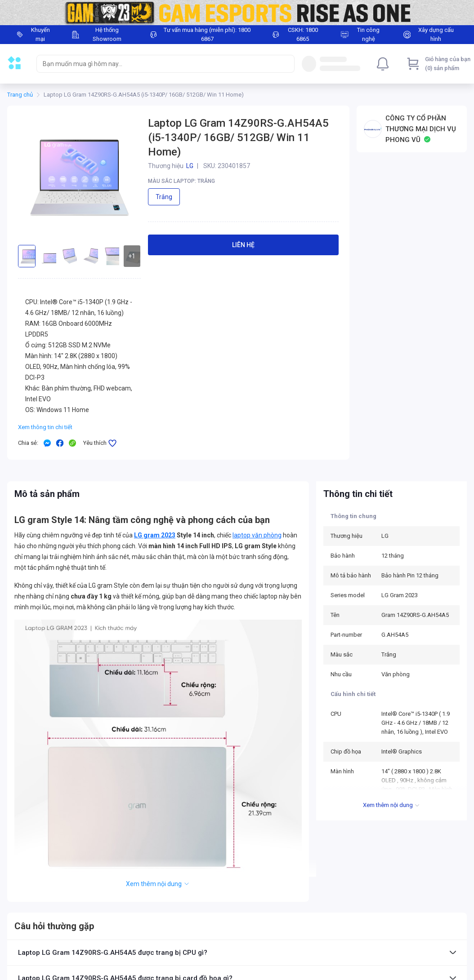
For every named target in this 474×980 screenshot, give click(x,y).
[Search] (286, 64)
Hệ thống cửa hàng (215, 934)
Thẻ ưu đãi (20, 923)
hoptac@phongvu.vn (400, 974)
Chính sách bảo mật (217, 955)
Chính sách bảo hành (126, 934)
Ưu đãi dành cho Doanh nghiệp (45, 945)
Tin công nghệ (209, 966)
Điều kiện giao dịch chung (131, 923)
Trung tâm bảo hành (217, 945)
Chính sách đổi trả (122, 945)
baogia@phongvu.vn (400, 953)
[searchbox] (157, 64)
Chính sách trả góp (31, 955)
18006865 (331, 945)
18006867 (295, 933)
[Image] (237, 13)
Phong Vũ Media (309, 968)
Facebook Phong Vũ (313, 955)
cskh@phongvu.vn (398, 933)
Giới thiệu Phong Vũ (216, 923)
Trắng (164, 197)
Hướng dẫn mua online (36, 934)
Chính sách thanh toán (128, 955)
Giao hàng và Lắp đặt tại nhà (134, 966)
